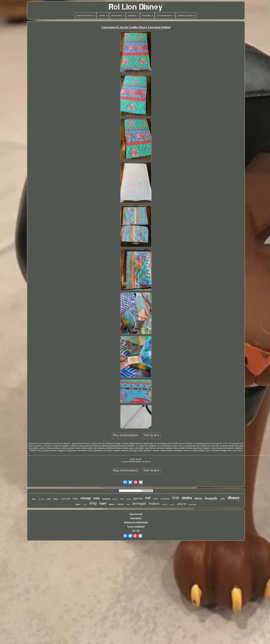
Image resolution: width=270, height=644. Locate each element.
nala (97, 498)
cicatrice (165, 499)
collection (172, 505)
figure (78, 504)
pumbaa (106, 499)
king (93, 503)
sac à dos (41, 499)
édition (56, 499)
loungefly (211, 498)
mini (75, 498)
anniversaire (193, 505)
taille (156, 499)
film (34, 499)
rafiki (223, 499)
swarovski (65, 499)
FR (138, 531)
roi (148, 498)
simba (187, 498)
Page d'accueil (136, 514)
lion (175, 497)
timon (198, 498)
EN (134, 531)
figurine (138, 498)
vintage (86, 498)
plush (129, 499)
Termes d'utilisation (136, 526)
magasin (164, 504)
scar (122, 499)
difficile (112, 504)
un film (85, 505)
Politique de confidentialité (136, 522)
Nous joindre (136, 518)
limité (128, 504)
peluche (182, 504)
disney (234, 498)
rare (103, 503)
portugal (139, 503)
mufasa (154, 503)
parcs (115, 499)
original (120, 504)
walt (49, 499)
